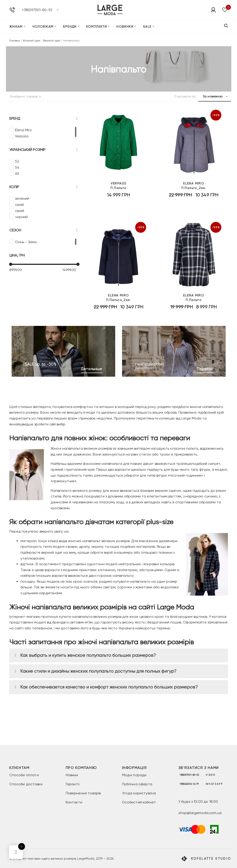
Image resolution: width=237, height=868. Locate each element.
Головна (15, 41)
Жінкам (16, 28)
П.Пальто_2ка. (194, 194)
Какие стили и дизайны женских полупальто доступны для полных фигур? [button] (95, 671)
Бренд (44, 119)
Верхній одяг (52, 41)
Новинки (125, 28)
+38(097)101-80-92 (37, 11)
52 (17, 161)
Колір (44, 187)
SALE (147, 28)
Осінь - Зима (26, 242)
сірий (20, 211)
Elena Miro (23, 130)
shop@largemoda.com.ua (200, 813)
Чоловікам (43, 28)
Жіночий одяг (32, 41)
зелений (22, 198)
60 (17, 173)
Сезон (44, 230)
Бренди (70, 28)
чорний (21, 217)
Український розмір (44, 150)
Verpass (22, 136)
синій (19, 205)
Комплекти (97, 28)
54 (17, 167)
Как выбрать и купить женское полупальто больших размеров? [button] (84, 655)
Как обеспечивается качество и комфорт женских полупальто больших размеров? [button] (105, 687)
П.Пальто (118, 194)
